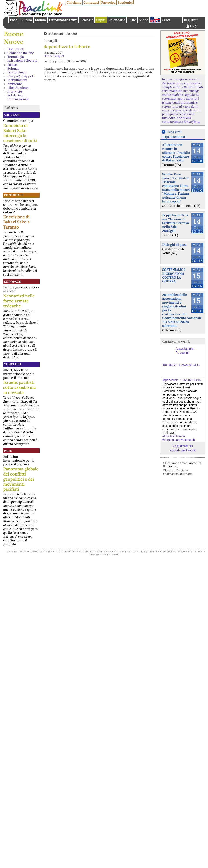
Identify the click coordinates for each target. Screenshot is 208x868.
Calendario (117, 20)
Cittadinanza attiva (63, 20)
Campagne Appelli (21, 76)
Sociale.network (176, 341)
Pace (14, 20)
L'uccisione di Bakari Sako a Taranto (16, 222)
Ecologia (87, 20)
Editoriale (14, 195)
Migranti (12, 115)
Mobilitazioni (17, 80)
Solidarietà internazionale (18, 97)
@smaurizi (169, 365)
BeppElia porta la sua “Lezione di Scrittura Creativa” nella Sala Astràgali (176, 223)
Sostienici (125, 2)
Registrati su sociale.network (183, 448)
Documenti (16, 49)
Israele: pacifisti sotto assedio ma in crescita (20, 387)
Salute (12, 65)
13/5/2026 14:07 (191, 380)
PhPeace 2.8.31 (108, 552)
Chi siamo (74, 2)
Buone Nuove (14, 38)
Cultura (26, 20)
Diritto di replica (187, 552)
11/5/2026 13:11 (189, 365)
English (155, 20)
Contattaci (91, 2)
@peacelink (170, 380)
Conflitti (12, 364)
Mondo (40, 20)
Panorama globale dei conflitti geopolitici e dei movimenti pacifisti (21, 479)
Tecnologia (16, 57)
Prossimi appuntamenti (174, 134)
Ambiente (15, 84)
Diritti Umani (17, 72)
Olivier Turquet (54, 56)
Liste (132, 20)
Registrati (191, 20)
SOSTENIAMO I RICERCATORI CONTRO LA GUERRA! (174, 275)
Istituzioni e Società (22, 60)
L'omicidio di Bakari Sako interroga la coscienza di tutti (20, 133)
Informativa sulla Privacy (133, 552)
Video (144, 20)
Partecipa (108, 2)
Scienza (13, 68)
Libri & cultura (18, 88)
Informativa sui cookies (163, 552)
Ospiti (101, 20)
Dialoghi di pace (174, 245)
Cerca (166, 20)
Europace (12, 282)
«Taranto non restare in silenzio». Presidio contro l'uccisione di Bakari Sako (176, 152)
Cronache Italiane (21, 53)
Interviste (15, 91)
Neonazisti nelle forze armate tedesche (19, 301)
